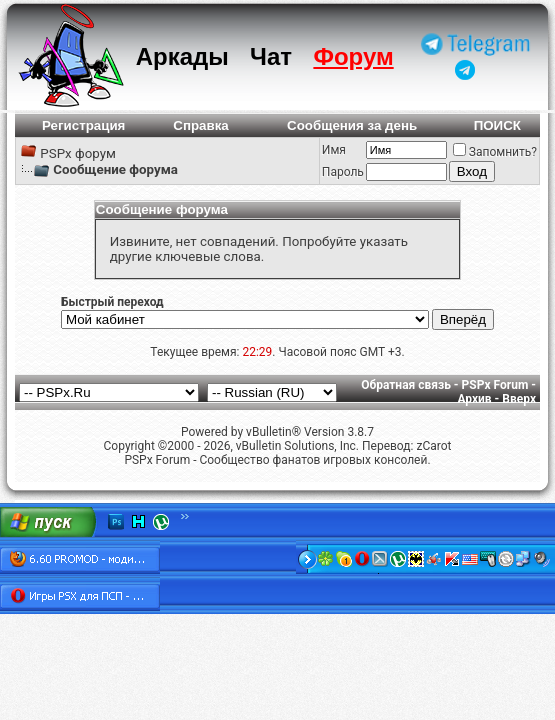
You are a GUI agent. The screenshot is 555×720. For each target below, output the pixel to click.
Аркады (182, 56)
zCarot (433, 446)
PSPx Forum (495, 385)
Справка (201, 125)
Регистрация (83, 125)
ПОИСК (497, 125)
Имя (334, 150)
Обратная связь (406, 385)
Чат (271, 56)
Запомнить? (495, 152)
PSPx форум (78, 153)
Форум (353, 56)
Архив (474, 399)
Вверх (519, 399)
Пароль (343, 172)
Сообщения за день (352, 125)
